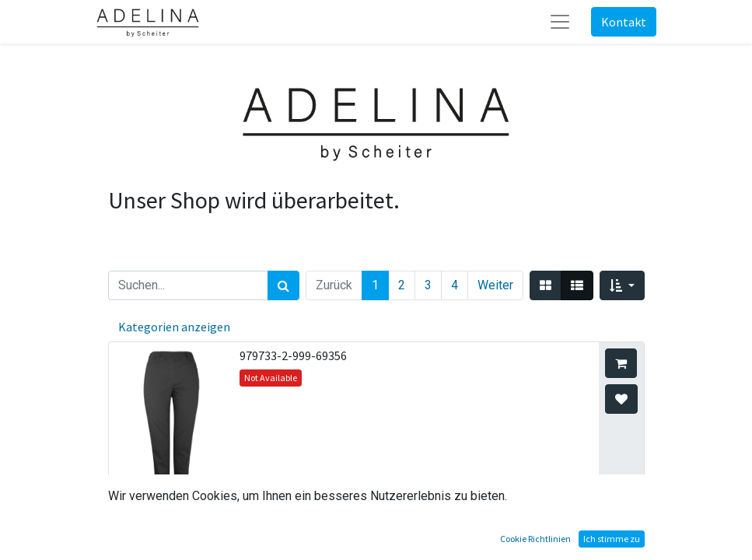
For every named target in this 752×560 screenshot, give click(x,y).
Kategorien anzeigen (174, 327)
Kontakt (624, 22)
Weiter (495, 285)
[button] (622, 285)
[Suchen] (283, 285)
